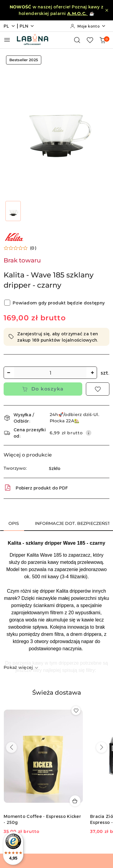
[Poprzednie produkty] (11, 747)
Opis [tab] (14, 523)
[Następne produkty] (102, 747)
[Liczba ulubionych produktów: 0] (90, 40)
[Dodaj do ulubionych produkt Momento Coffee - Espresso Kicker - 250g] (76, 711)
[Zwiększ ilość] (92, 373)
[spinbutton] (50, 373)
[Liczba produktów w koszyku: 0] (102, 40)
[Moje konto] (88, 26)
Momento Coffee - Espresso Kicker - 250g (42, 819)
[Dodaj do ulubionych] (98, 389)
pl (9, 26)
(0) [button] (33, 248)
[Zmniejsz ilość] (8, 373)
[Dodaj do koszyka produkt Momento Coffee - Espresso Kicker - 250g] (75, 801)
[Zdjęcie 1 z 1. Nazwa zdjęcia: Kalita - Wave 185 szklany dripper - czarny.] (13, 211)
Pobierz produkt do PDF (36, 488)
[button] (20, 248)
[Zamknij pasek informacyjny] (107, 10)
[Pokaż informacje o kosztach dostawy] (89, 433)
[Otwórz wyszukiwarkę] (77, 40)
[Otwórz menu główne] (7, 40)
